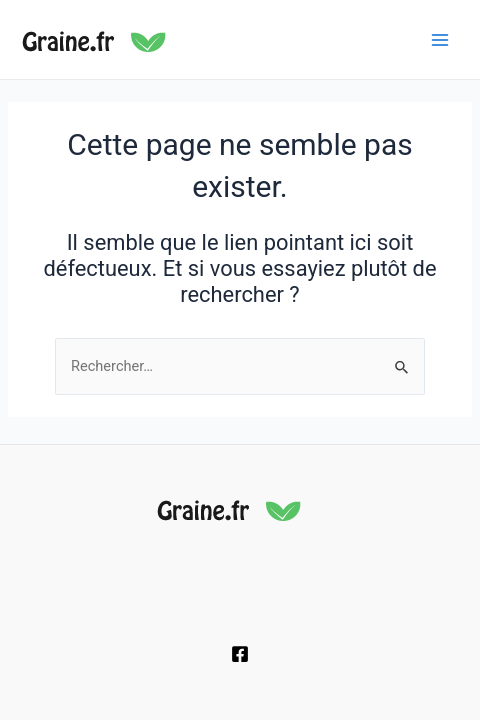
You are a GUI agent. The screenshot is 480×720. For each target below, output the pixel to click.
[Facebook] (240, 654)
